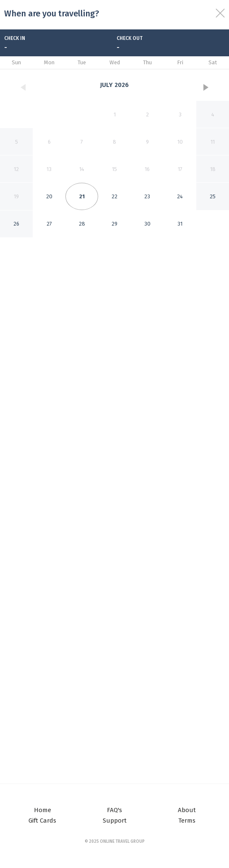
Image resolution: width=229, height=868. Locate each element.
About (187, 810)
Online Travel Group (122, 842)
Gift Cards (42, 821)
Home (43, 810)
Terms (187, 821)
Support (115, 821)
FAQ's (114, 810)
